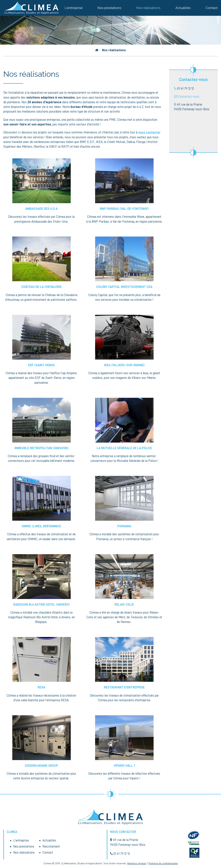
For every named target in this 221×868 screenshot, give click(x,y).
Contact (212, 8)
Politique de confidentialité (163, 863)
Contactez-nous (189, 97)
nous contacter (149, 132)
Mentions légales (137, 863)
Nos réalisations (148, 8)
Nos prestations (109, 8)
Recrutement (51, 846)
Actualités (183, 8)
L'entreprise (74, 8)
